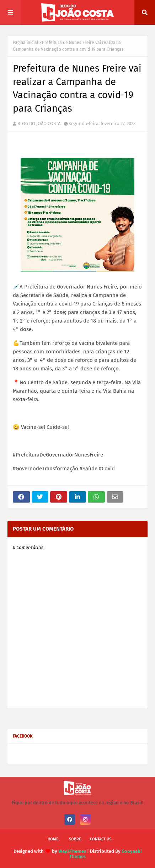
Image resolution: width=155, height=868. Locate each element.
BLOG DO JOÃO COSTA (39, 124)
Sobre (75, 839)
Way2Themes (72, 851)
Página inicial (26, 43)
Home (53, 839)
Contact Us (101, 839)
